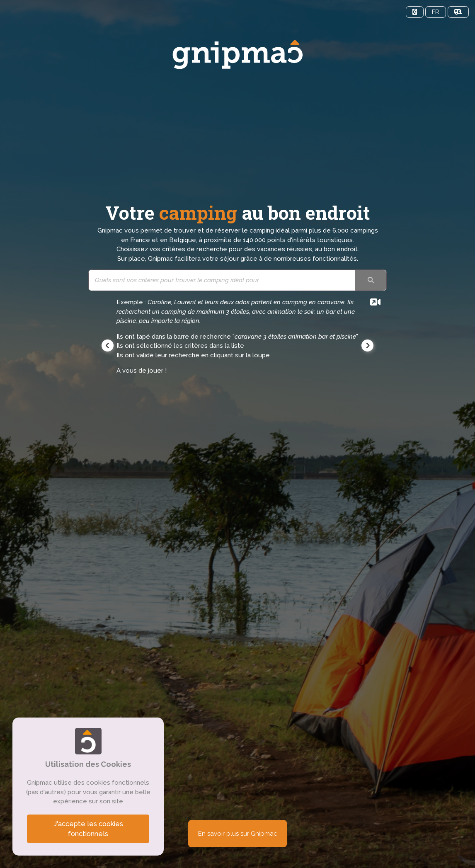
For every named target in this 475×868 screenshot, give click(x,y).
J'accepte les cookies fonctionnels (88, 829)
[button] (108, 346)
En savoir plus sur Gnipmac (238, 834)
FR (436, 12)
